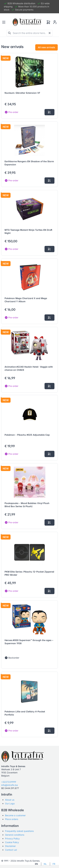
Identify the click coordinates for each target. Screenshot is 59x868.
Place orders (12, 819)
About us (10, 800)
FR (54, 864)
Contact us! (11, 850)
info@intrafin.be (10, 785)
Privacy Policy (12, 839)
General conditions (15, 835)
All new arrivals (46, 47)
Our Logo (10, 803)
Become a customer (15, 815)
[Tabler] (27, 22)
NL (45, 864)
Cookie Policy (12, 842)
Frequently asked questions (19, 831)
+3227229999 (9, 782)
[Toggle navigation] (4, 22)
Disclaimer (10, 846)
